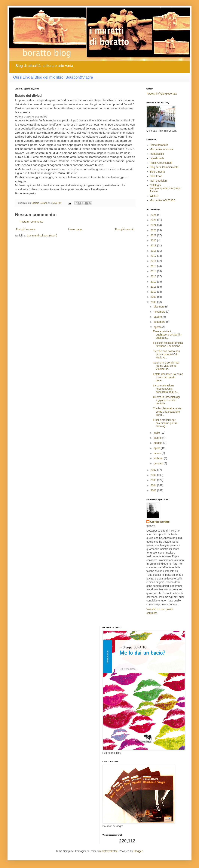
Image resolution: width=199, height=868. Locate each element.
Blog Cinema (157, 172)
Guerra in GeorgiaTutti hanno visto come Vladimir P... (166, 366)
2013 (154, 276)
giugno (158, 438)
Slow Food (156, 176)
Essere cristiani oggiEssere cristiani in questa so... (167, 335)
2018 (154, 251)
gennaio (159, 463)
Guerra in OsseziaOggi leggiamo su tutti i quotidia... (166, 400)
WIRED (154, 196)
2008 (154, 302)
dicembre (159, 307)
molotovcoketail (108, 851)
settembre (160, 322)
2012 (154, 282)
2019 (154, 245)
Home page (75, 229)
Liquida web (157, 158)
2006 (154, 475)
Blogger (138, 851)
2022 (154, 235)
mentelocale (157, 154)
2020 (154, 240)
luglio (157, 433)
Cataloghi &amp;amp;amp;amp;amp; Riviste (165, 188)
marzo (158, 453)
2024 (154, 225)
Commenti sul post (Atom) (42, 236)
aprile (157, 448)
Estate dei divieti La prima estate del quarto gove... (168, 377)
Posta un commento (31, 222)
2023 (154, 230)
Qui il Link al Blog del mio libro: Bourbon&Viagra (53, 77)
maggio (158, 443)
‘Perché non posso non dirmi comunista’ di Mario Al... (166, 354)
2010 (154, 292)
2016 (154, 261)
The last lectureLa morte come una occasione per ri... (167, 412)
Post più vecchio (125, 229)
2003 (154, 490)
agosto (158, 327)
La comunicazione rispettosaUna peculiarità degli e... (166, 389)
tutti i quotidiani (159, 181)
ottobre (158, 317)
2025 (154, 220)
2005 (154, 480)
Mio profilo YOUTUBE (163, 200)
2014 (154, 271)
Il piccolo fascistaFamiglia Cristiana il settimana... (168, 344)
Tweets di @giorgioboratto (162, 94)
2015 (154, 266)
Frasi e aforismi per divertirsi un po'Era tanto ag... (165, 423)
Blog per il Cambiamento (164, 167)
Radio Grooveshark (161, 163)
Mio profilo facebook (162, 149)
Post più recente (25, 229)
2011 (154, 287)
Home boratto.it (159, 145)
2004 (154, 485)
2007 (154, 470)
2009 (154, 297)
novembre (160, 312)
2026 (154, 215)
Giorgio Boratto (160, 522)
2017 (154, 256)
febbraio (159, 458)
